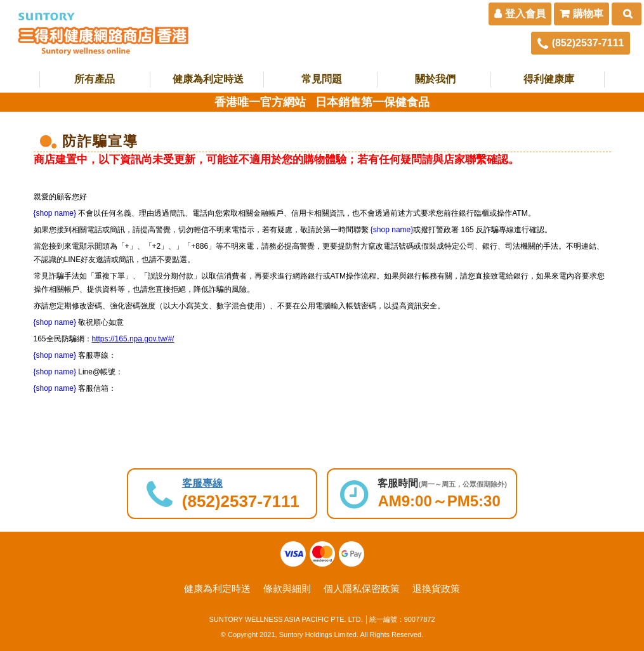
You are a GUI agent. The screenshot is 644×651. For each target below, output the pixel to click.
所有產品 (95, 79)
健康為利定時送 (208, 79)
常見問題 (322, 79)
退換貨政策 (436, 589)
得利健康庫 (549, 79)
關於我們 (435, 79)
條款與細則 (287, 589)
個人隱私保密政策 (362, 589)
